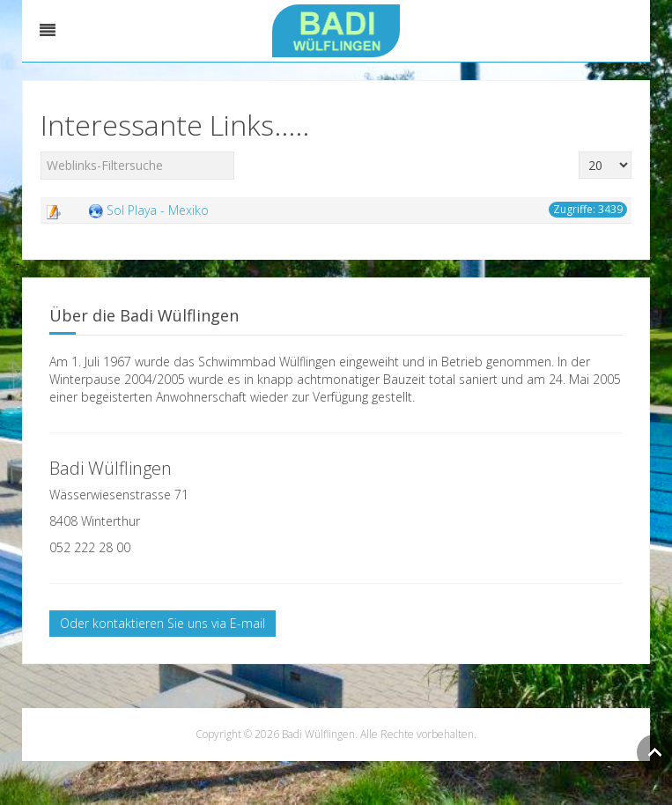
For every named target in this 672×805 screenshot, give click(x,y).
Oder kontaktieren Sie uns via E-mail (162, 623)
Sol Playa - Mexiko (158, 210)
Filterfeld (41, 152)
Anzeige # (579, 152)
